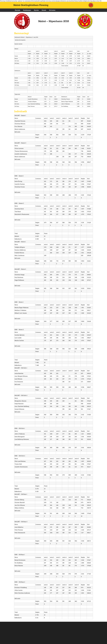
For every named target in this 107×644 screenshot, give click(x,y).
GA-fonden (52, 10)
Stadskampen (27, 10)
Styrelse (36, 10)
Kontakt (44, 10)
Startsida (17, 10)
